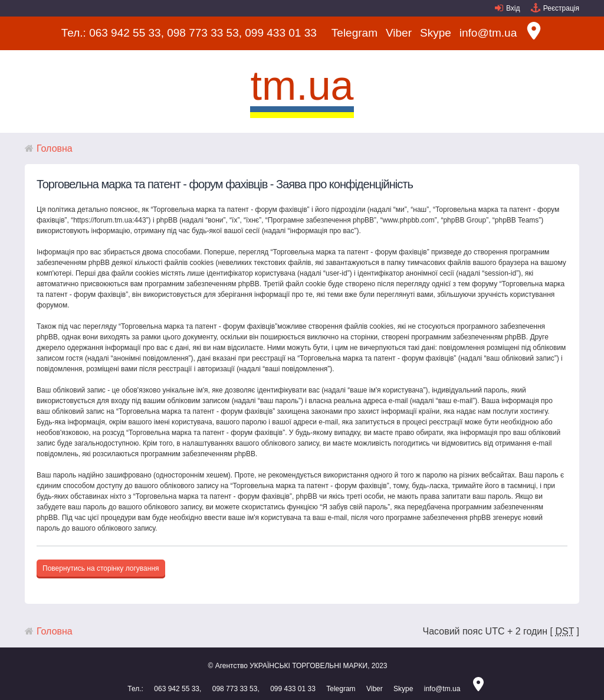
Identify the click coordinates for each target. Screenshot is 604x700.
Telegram (354, 33)
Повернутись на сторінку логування (101, 568)
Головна (55, 148)
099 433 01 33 (281, 33)
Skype (436, 33)
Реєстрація (561, 8)
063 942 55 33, (127, 33)
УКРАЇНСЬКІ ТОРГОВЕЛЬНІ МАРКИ (308, 666)
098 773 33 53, (204, 33)
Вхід (513, 8)
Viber (399, 33)
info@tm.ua (488, 33)
